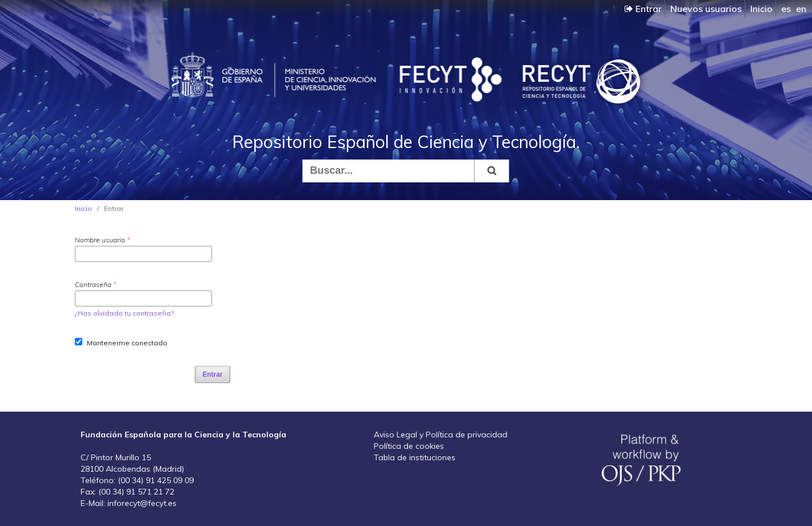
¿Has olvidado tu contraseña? (124, 313)
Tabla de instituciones (415, 457)
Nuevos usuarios (706, 9)
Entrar (643, 9)
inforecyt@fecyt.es (142, 503)
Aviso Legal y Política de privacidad (441, 435)
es (786, 9)
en (801, 9)
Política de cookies (409, 446)
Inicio (761, 9)
